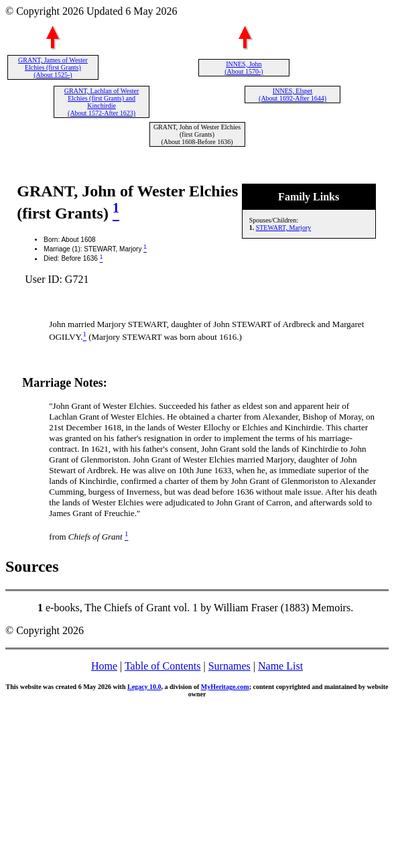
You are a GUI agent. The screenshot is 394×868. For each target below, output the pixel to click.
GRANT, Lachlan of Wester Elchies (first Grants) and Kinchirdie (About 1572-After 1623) (102, 102)
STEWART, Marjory (284, 228)
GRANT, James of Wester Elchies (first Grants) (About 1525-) (53, 67)
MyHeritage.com (225, 687)
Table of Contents (163, 666)
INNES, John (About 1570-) (244, 68)
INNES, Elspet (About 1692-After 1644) (292, 95)
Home (104, 666)
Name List (280, 666)
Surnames (229, 666)
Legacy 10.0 (144, 687)
